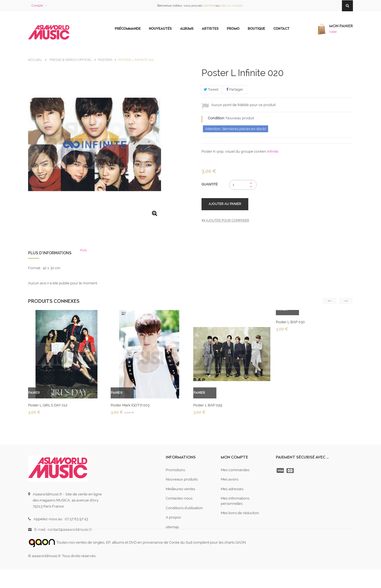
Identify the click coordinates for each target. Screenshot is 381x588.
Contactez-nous (179, 498)
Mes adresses (232, 489)
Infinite (273, 151)
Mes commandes (235, 470)
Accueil (35, 60)
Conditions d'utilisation (184, 508)
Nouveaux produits (182, 479)
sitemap (172, 527)
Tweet (211, 89)
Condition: (216, 118)
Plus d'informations (50, 253)
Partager (235, 89)
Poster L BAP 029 (208, 405)
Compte (37, 6)
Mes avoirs (230, 479)
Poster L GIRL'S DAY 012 (48, 405)
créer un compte (231, 6)
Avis (83, 250)
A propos (173, 517)
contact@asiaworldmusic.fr (70, 529)
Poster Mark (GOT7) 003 (130, 405)
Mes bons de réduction (240, 513)
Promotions (175, 470)
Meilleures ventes (180, 489)
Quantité (210, 184)
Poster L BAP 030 (290, 322)
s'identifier (209, 6)
